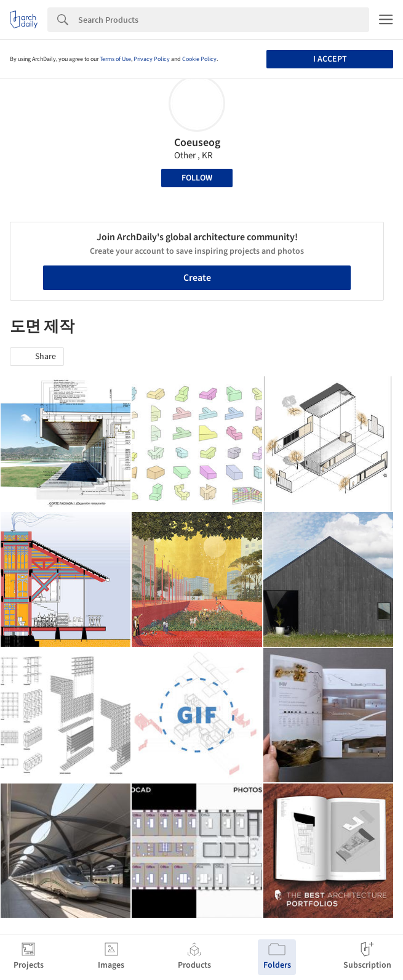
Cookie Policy (199, 59)
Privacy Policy (152, 59)
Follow (197, 178)
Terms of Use (115, 59)
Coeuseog (197, 143)
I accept (330, 59)
